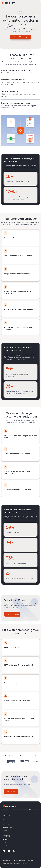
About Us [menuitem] (5, 839)
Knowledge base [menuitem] (7, 828)
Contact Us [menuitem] (6, 845)
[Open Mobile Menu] (38, 3)
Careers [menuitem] (5, 842)
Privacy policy (7, 860)
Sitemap (30, 860)
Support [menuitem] (6, 824)
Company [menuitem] (6, 836)
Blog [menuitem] (4, 819)
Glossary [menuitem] (5, 831)
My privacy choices (19, 860)
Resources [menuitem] (7, 815)
